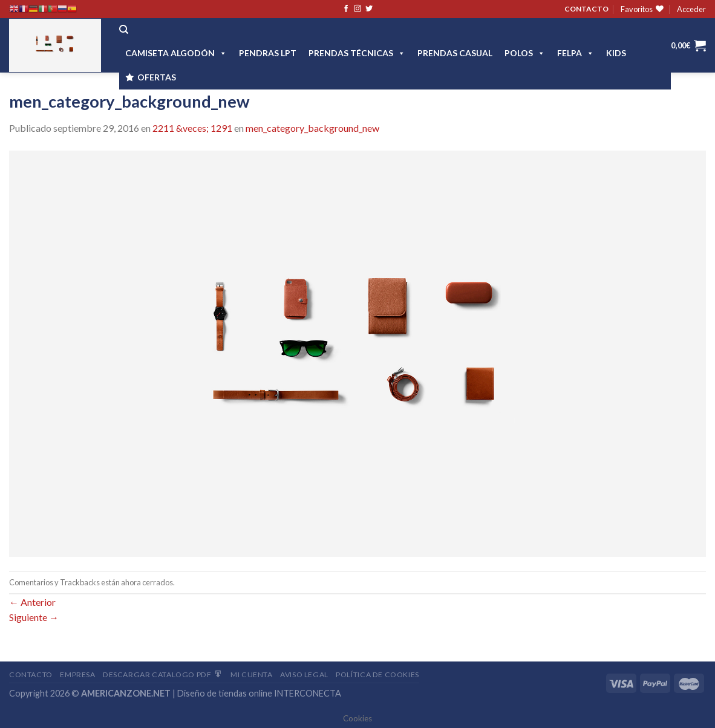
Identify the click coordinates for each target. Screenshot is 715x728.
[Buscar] (124, 30)
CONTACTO (586, 9)
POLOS (525, 53)
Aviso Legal (304, 674)
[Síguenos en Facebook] (346, 9)
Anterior (32, 602)
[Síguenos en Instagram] (357, 9)
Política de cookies (377, 674)
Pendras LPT (268, 53)
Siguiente (34, 617)
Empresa (77, 674)
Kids (616, 53)
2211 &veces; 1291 (192, 128)
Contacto (31, 674)
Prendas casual (455, 53)
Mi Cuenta (252, 674)
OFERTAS (157, 77)
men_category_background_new (312, 128)
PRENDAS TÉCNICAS (357, 53)
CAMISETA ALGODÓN (176, 53)
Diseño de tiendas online (225, 693)
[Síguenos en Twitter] (369, 9)
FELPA (576, 53)
